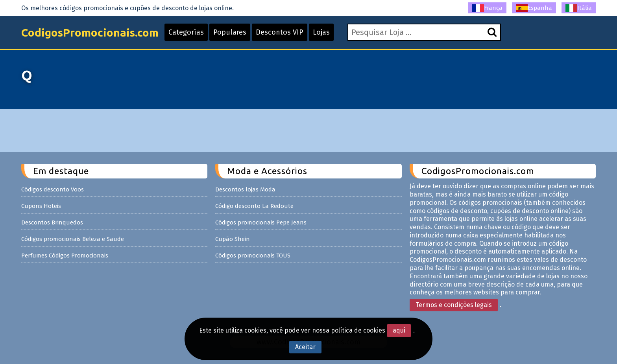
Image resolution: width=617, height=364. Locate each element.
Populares (230, 32)
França (487, 8)
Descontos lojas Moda (245, 189)
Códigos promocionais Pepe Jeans (261, 222)
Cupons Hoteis (41, 206)
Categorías (186, 32)
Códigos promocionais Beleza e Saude (73, 239)
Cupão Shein (233, 239)
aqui (399, 330)
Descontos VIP (280, 32)
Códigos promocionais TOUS (253, 256)
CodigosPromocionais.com (90, 32)
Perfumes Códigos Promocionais (65, 256)
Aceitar (305, 347)
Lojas (321, 32)
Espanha (534, 8)
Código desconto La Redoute (254, 206)
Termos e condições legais (454, 305)
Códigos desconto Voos (53, 189)
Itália (579, 8)
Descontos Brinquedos (52, 222)
